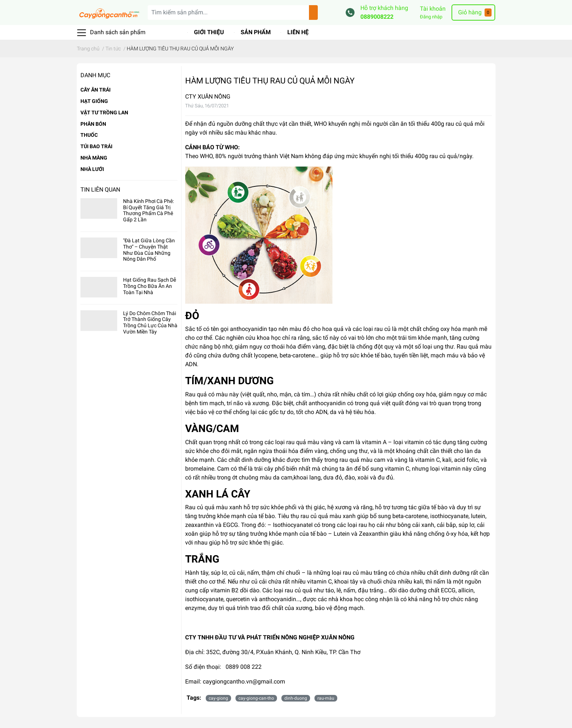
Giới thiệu (209, 32)
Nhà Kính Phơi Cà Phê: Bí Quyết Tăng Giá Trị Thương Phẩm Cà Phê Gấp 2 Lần (148, 210)
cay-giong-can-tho (256, 698)
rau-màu (326, 698)
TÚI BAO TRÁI (96, 146)
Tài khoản (433, 9)
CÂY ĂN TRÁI (96, 90)
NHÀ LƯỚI (92, 169)
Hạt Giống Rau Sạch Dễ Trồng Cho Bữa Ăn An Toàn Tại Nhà (150, 286)
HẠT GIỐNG (94, 101)
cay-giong (218, 698)
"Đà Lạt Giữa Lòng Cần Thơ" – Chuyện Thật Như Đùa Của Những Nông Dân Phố (149, 250)
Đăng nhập (431, 17)
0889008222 (377, 17)
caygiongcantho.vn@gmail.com (244, 681)
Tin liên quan (100, 190)
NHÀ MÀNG (94, 158)
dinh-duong (296, 698)
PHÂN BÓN (93, 124)
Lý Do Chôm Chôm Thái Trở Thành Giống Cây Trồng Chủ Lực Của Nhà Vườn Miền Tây (150, 322)
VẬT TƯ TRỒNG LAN (104, 113)
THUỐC (89, 135)
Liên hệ (298, 32)
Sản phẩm (256, 32)
